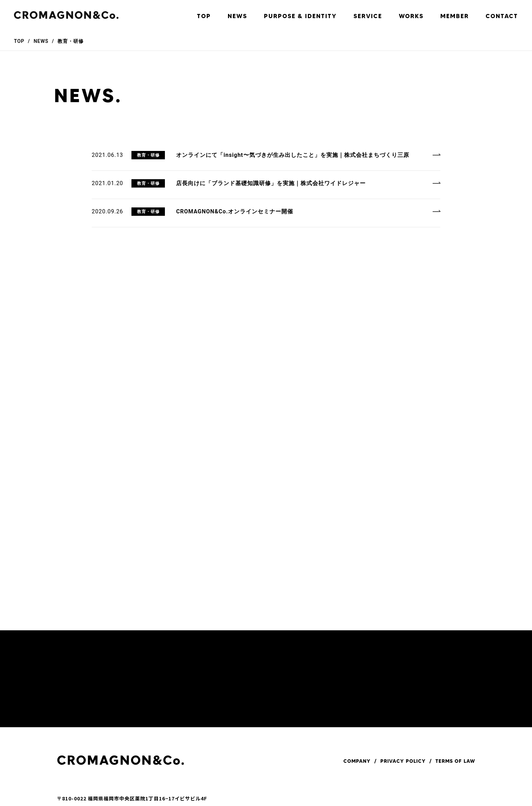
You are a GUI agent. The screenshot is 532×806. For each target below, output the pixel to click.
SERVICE (368, 16)
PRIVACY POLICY (403, 761)
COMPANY (357, 761)
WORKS (411, 16)
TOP (204, 16)
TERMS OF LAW (455, 761)
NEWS (237, 16)
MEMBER (455, 16)
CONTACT (502, 16)
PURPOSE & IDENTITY (300, 16)
